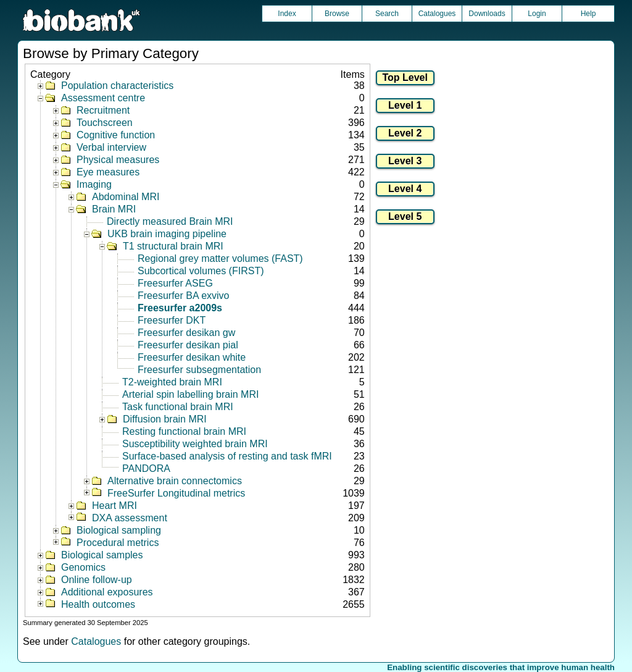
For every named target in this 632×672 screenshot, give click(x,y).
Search (387, 14)
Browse (337, 14)
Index (287, 14)
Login (537, 14)
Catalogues (437, 14)
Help (588, 14)
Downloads (487, 14)
